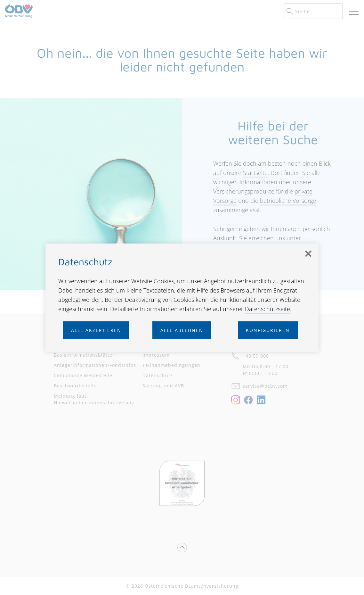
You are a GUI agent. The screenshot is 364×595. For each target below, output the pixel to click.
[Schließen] (308, 254)
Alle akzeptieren (96, 330)
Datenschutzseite (267, 309)
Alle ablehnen (182, 330)
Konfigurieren (268, 330)
